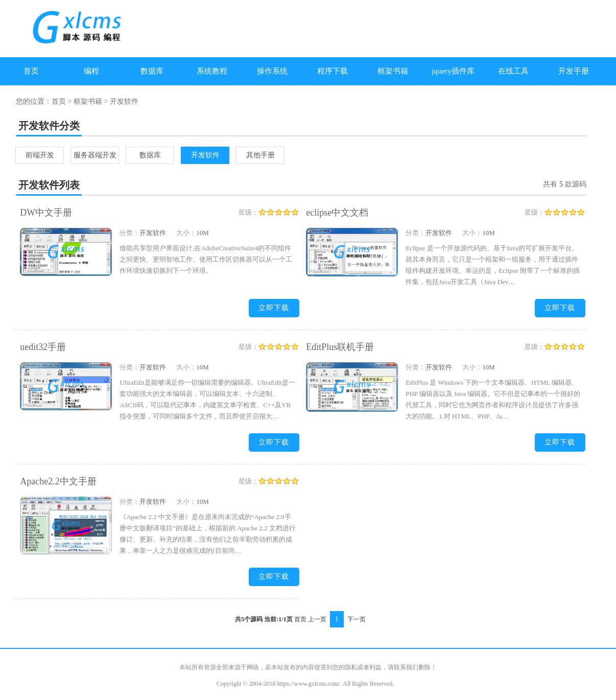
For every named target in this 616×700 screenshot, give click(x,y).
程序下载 (333, 71)
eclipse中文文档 (337, 213)
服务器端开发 (95, 155)
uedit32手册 (43, 347)
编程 (91, 71)
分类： (129, 233)
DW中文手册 (46, 213)
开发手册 (574, 71)
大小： (186, 233)
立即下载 (274, 308)
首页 (31, 71)
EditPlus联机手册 (340, 347)
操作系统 (272, 71)
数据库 (152, 71)
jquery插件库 (453, 71)
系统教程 (212, 71)
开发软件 (205, 155)
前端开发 (40, 155)
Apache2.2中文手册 (58, 481)
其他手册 (260, 155)
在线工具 (513, 71)
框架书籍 (393, 71)
